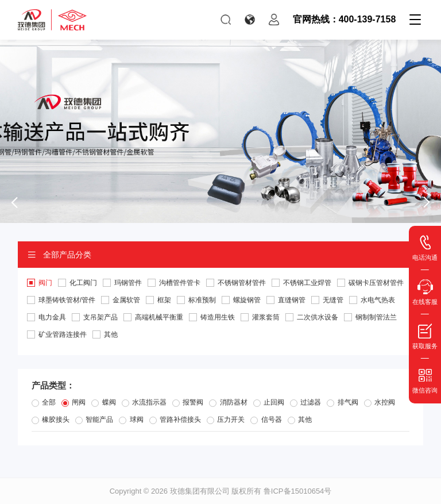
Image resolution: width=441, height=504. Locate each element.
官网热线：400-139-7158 (345, 19)
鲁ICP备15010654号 (298, 491)
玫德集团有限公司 (200, 491)
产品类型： (53, 385)
